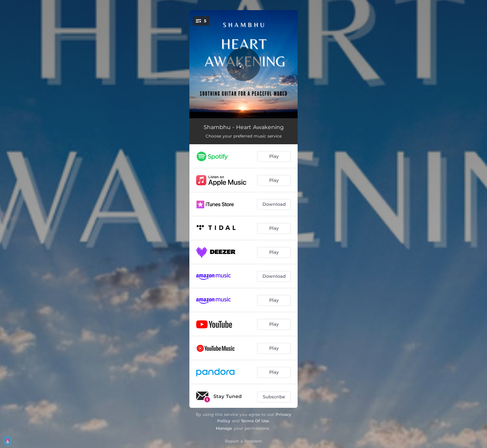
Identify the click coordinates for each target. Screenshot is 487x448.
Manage (224, 428)
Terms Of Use (255, 421)
